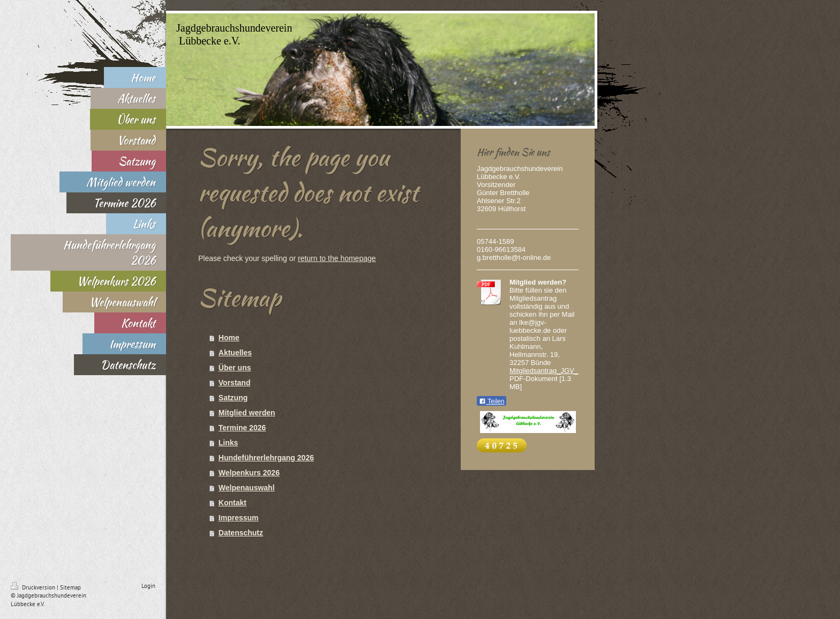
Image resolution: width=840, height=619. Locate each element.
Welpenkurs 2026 (249, 473)
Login (148, 586)
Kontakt (232, 503)
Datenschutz (241, 533)
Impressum (239, 518)
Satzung (233, 398)
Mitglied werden (247, 413)
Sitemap (70, 587)
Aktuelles (235, 353)
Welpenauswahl (247, 488)
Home (229, 338)
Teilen (492, 401)
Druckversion (34, 587)
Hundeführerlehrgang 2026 (266, 458)
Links (228, 443)
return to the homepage (337, 258)
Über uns (235, 368)
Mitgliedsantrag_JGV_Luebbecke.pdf (567, 371)
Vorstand (235, 383)
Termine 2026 (242, 428)
